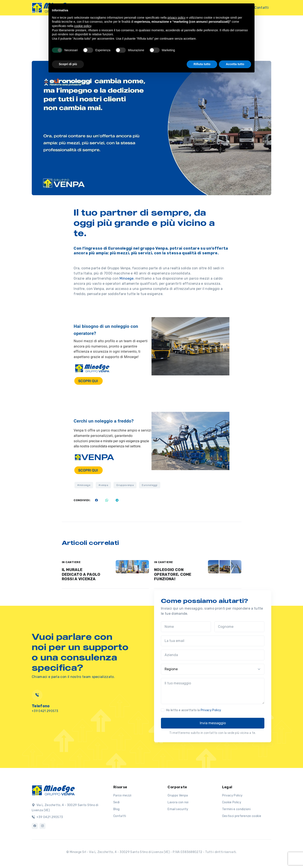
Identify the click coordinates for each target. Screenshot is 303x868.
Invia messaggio (213, 723)
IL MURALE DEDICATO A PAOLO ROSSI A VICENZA (81, 574)
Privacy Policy (211, 710)
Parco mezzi (122, 795)
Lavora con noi (178, 802)
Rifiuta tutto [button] (202, 64)
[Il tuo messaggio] (213, 691)
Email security (178, 809)
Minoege (127, 278)
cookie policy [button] (83, 26)
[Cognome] (239, 627)
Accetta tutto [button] (235, 64)
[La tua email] (213, 641)
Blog (116, 809)
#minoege (84, 485)
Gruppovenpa (125, 485)
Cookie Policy (232, 802)
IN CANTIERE (71, 562)
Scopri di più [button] (68, 64)
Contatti (261, 8)
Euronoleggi (150, 485)
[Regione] (213, 669)
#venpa (103, 485)
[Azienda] (213, 655)
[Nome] (186, 627)
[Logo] (53, 790)
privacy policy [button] (177, 18)
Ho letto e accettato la (194, 710)
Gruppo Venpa (178, 795)
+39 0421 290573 (47, 817)
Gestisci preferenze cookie (242, 816)
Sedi (116, 802)
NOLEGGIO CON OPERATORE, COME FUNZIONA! (173, 574)
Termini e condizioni (236, 809)
